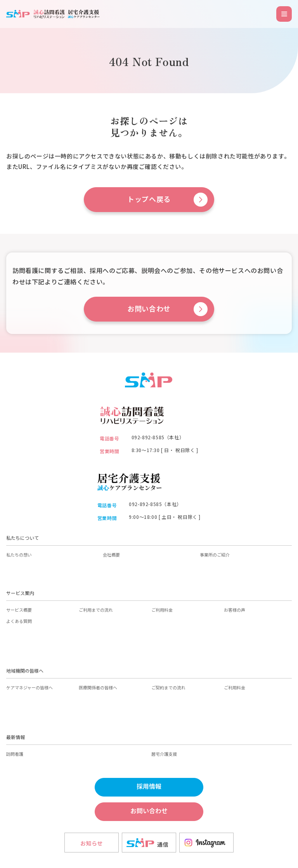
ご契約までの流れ (168, 687)
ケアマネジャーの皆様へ (29, 687)
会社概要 (111, 555)
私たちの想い (19, 555)
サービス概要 (19, 610)
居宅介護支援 (164, 754)
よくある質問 (19, 621)
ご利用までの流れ (96, 610)
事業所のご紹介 (215, 555)
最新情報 (16, 737)
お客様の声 (235, 610)
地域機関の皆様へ (25, 671)
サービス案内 (20, 593)
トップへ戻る (149, 199)
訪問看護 (15, 754)
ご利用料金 (162, 610)
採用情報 (149, 787)
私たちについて (23, 538)
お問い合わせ (149, 309)
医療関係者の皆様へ (98, 687)
